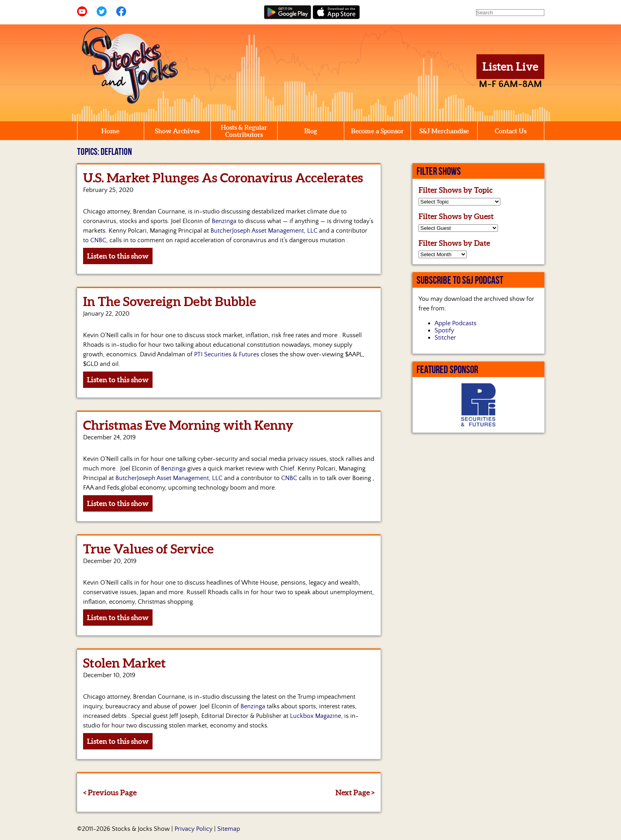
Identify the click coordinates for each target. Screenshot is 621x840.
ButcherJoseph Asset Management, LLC (264, 231)
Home (110, 131)
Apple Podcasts (455, 323)
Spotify (444, 330)
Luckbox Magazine (315, 716)
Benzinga (224, 221)
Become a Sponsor (377, 131)
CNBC (98, 240)
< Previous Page (110, 793)
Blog (311, 131)
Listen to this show (118, 256)
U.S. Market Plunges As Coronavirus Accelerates (223, 178)
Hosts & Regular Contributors (244, 131)
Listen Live (510, 67)
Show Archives (177, 131)
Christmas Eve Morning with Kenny (188, 425)
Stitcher (445, 338)
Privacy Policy (193, 829)
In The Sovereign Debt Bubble (170, 301)
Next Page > (355, 793)
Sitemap (229, 829)
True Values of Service (148, 549)
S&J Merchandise (444, 131)
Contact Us (511, 131)
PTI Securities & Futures (227, 354)
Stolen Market (124, 663)
